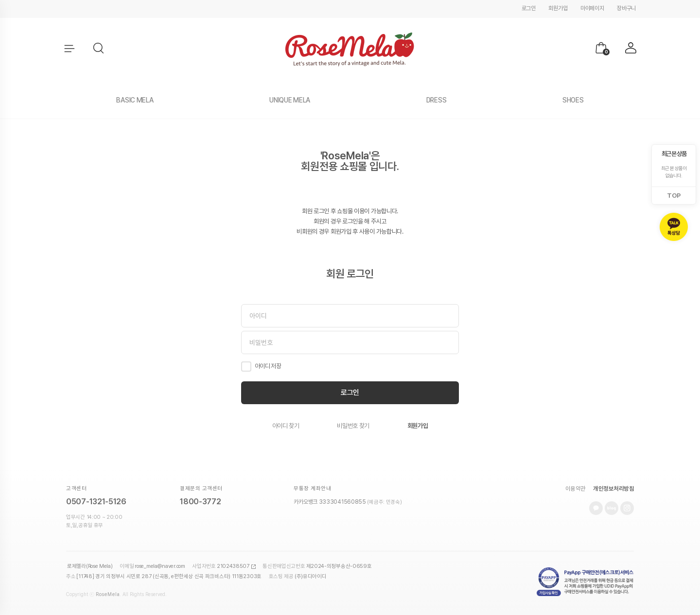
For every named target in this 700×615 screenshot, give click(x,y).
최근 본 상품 (674, 154)
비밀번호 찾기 (353, 426)
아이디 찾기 (286, 426)
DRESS (437, 100)
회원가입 (558, 8)
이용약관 (576, 489)
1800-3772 (200, 502)
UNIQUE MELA (290, 100)
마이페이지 (592, 8)
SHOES (573, 100)
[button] (99, 49)
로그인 (529, 8)
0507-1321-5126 (96, 502)
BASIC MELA (135, 100)
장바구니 (626, 8)
